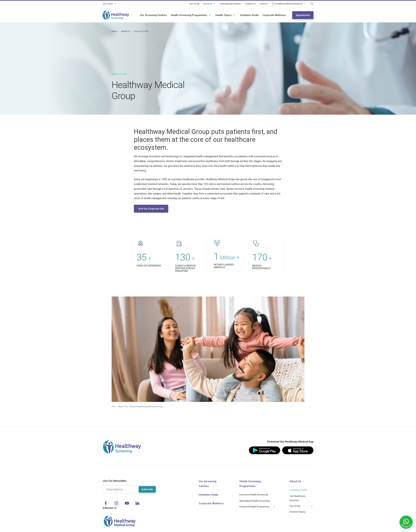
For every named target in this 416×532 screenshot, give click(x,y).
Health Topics (223, 15)
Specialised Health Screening (255, 501)
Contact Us (250, 4)
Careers (264, 4)
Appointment (303, 15)
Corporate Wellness (274, 15)
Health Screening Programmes (189, 15)
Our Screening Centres (153, 15)
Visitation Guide (249, 15)
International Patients (230, 4)
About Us (208, 4)
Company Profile (141, 31)
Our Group (194, 4)
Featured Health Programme (254, 507)
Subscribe (147, 489)
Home (114, 31)
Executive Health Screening (254, 495)
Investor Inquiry (298, 512)
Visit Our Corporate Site (151, 209)
